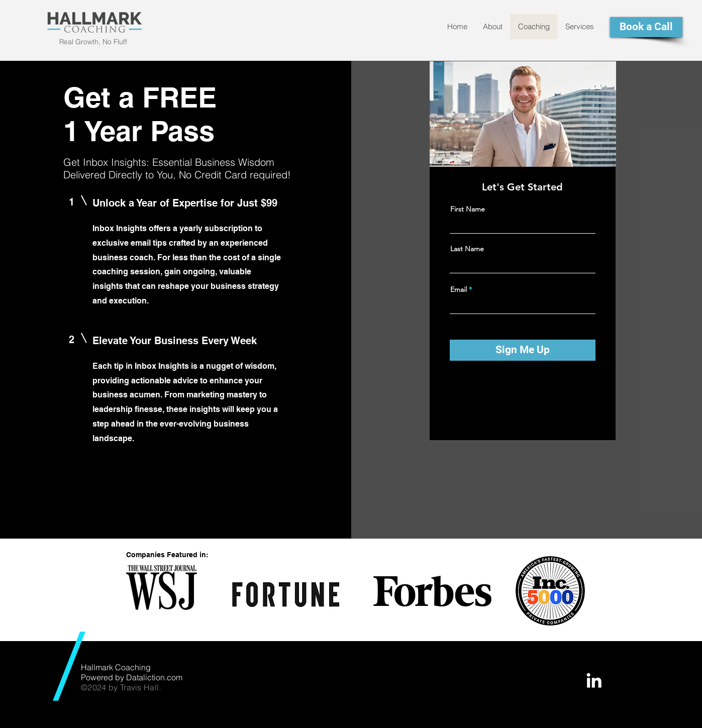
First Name (468, 209)
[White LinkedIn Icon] (594, 680)
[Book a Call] (646, 27)
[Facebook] (500, 394)
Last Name (467, 249)
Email (459, 289)
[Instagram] (530, 394)
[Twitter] (515, 394)
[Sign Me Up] (523, 350)
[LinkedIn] (545, 394)
